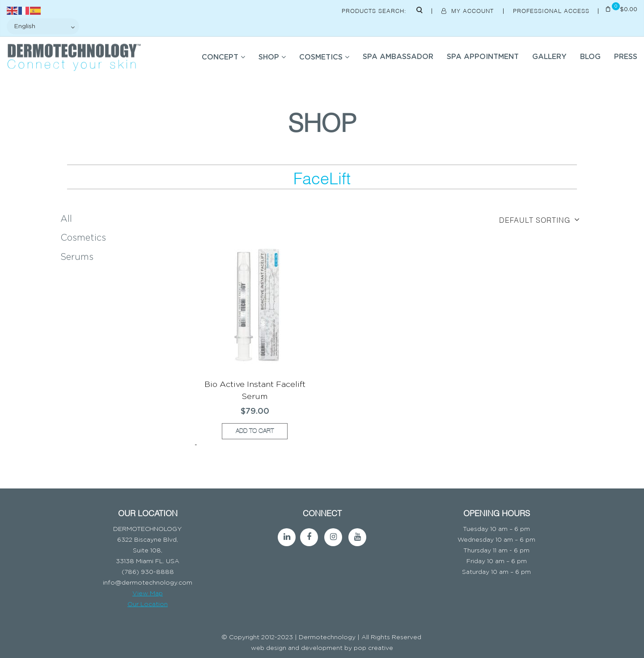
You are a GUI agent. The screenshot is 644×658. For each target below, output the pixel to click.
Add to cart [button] (255, 431)
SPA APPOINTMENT (483, 57)
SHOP (269, 57)
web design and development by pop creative (322, 648)
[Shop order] (516, 220)
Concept (220, 57)
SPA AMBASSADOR (398, 57)
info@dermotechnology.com (148, 583)
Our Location (148, 604)
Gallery (549, 57)
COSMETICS (321, 57)
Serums (77, 257)
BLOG (590, 57)
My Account (469, 10)
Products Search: (374, 10)
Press (626, 57)
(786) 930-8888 (148, 572)
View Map (148, 594)
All (66, 219)
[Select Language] (43, 26)
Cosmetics (83, 238)
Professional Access (552, 10)
